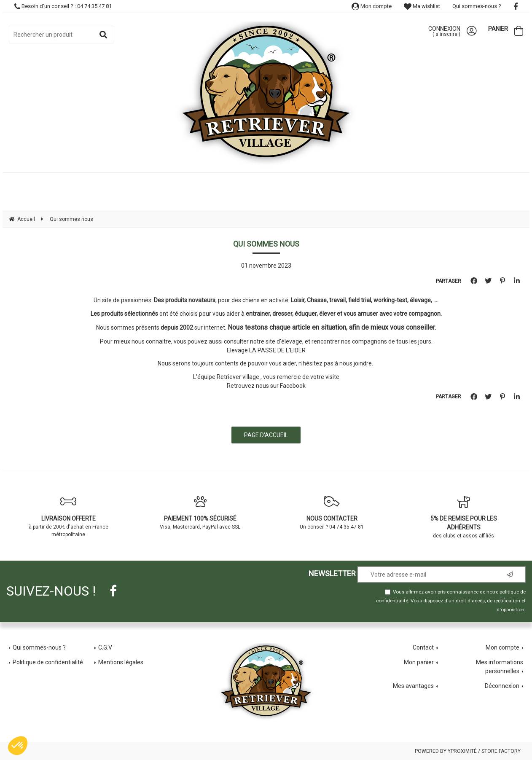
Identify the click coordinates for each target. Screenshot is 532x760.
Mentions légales (121, 662)
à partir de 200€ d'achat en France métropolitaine (69, 516)
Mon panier (419, 662)
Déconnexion (502, 686)
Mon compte (372, 6)
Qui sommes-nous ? (477, 6)
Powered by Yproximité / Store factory (468, 751)
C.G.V (105, 647)
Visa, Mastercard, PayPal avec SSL (200, 513)
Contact (423, 647)
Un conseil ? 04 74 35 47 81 (332, 513)
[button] (18, 746)
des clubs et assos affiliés (464, 517)
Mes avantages (413, 686)
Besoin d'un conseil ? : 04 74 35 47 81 (63, 6)
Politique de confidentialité (48, 662)
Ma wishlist (422, 6)
